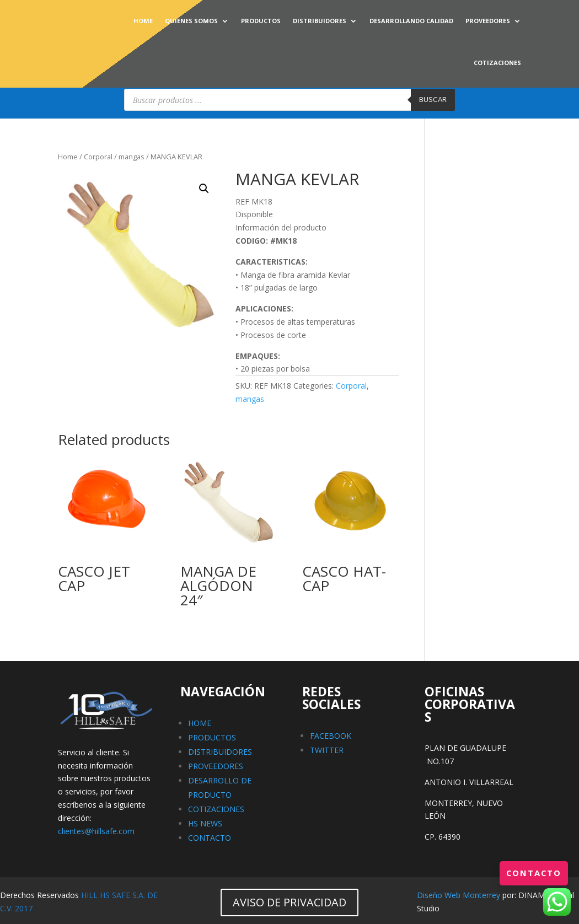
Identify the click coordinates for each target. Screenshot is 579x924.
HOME (143, 21)
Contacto (532, 873)
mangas (132, 157)
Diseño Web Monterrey (459, 895)
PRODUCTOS (261, 21)
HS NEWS (205, 823)
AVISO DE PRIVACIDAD (289, 902)
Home (68, 157)
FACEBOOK (331, 736)
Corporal (98, 157)
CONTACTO (210, 838)
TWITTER (327, 750)
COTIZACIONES (497, 63)
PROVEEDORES (488, 21)
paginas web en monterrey (489, 908)
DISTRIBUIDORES (320, 21)
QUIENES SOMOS (191, 21)
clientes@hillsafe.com (96, 831)
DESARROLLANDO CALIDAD (411, 21)
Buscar (433, 99)
